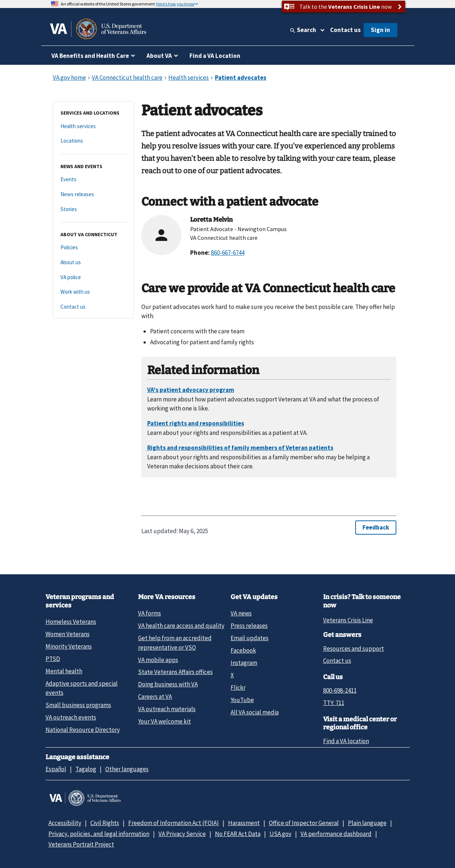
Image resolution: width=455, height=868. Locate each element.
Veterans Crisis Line (348, 620)
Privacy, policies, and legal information (99, 834)
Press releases (249, 626)
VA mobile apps (158, 660)
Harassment (244, 823)
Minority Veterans (69, 646)
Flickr (238, 687)
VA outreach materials (167, 709)
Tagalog (86, 769)
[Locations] (93, 141)
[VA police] (93, 278)
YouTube (242, 700)
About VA (159, 56)
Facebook (243, 650)
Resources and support (354, 649)
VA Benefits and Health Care (90, 56)
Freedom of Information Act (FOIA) (174, 823)
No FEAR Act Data (238, 834)
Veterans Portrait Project (81, 844)
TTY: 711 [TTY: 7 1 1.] (334, 703)
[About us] (93, 263)
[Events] (93, 180)
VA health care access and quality (181, 626)
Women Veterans (68, 634)
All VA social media (255, 712)
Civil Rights (105, 823)
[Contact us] (93, 307)
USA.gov (281, 834)
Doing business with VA (168, 684)
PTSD (53, 659)
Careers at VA (155, 697)
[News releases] (93, 195)
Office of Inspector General (304, 823)
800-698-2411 (340, 690)
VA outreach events (71, 717)
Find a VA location (346, 741)
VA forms (150, 613)
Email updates (250, 638)
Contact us (345, 30)
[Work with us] (93, 292)
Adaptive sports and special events (82, 688)
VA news (241, 613)
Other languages (127, 769)
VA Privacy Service (182, 834)
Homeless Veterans (71, 622)
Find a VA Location (215, 56)
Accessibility (65, 823)
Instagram (244, 663)
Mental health (64, 671)
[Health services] (93, 126)
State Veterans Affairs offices (175, 672)
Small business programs (78, 705)
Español (56, 769)
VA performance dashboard (336, 834)
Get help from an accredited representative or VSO (175, 643)
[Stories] (93, 209)
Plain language (367, 823)
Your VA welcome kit (164, 721)
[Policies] (93, 248)
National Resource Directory (83, 730)
